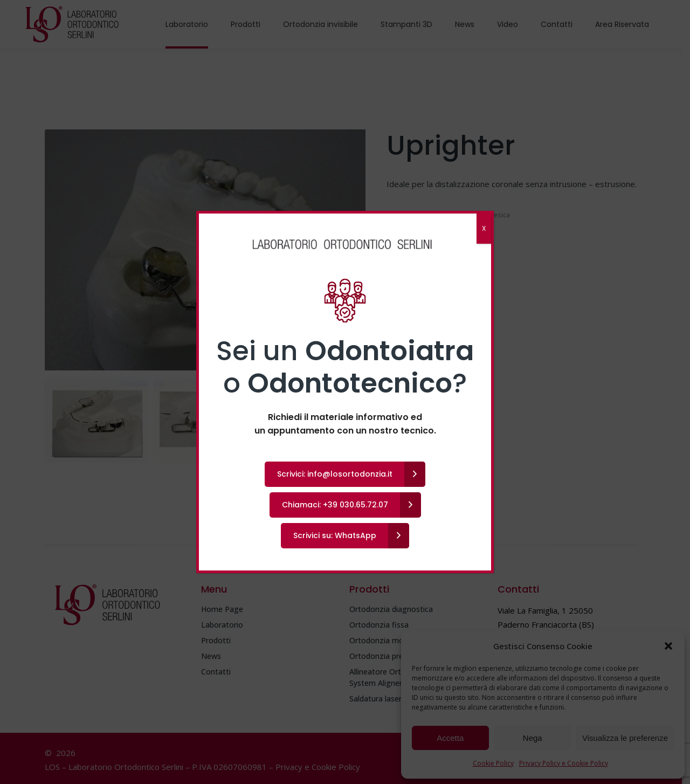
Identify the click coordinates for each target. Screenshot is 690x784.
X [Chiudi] (484, 228)
